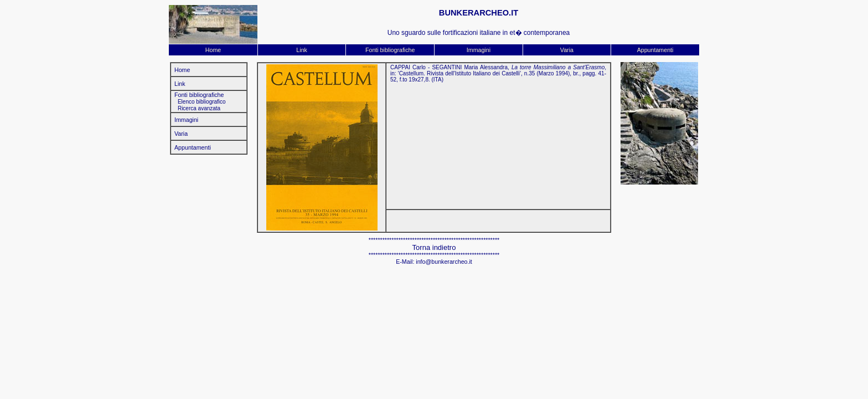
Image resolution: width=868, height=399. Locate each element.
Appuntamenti (655, 50)
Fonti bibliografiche (390, 50)
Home (213, 50)
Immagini (479, 50)
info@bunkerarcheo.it (444, 262)
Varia (567, 50)
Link (302, 50)
